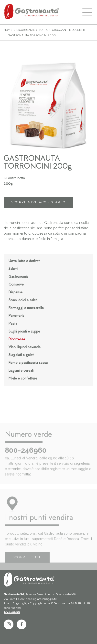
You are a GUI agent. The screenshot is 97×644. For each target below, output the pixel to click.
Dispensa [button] (16, 293)
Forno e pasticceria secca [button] (28, 363)
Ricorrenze (26, 30)
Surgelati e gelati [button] (21, 355)
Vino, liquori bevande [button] (25, 347)
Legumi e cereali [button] (21, 371)
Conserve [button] (16, 285)
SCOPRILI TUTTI (27, 562)
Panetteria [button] (16, 316)
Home (8, 30)
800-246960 (26, 455)
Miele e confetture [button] (23, 379)
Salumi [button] (13, 269)
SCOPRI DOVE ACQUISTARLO (38, 202)
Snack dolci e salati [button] (23, 300)
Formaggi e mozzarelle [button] (26, 308)
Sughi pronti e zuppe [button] (24, 332)
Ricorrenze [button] (17, 339)
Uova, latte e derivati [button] (24, 261)
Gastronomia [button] (18, 277)
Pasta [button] (13, 324)
